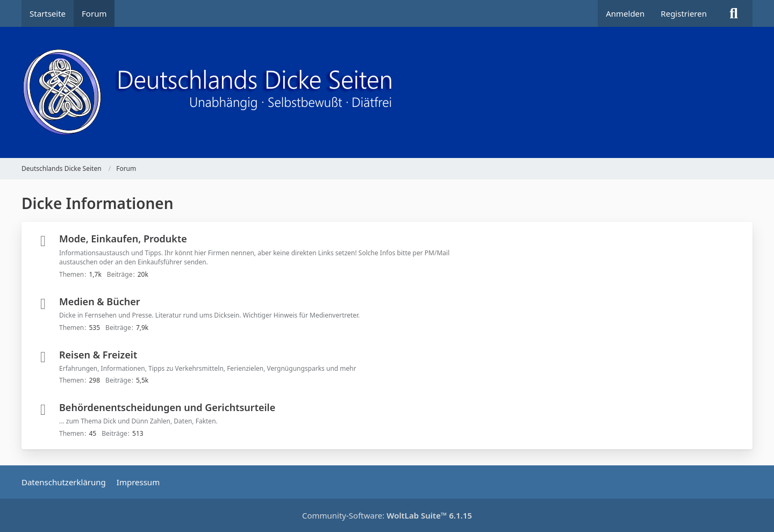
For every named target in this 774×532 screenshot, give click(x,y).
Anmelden (625, 13)
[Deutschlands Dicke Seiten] (387, 92)
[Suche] (734, 13)
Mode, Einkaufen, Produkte (123, 239)
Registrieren (684, 13)
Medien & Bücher (100, 301)
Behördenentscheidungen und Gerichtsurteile (167, 407)
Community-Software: (387, 515)
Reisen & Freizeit (98, 355)
